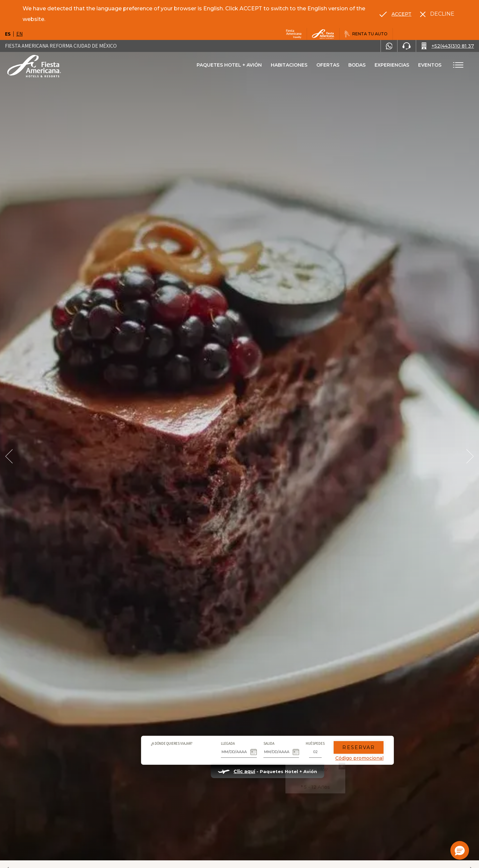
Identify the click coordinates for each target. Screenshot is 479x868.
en (19, 34)
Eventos (430, 65)
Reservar (331, 726)
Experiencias (392, 65)
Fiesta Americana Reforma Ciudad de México (61, 46)
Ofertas (328, 65)
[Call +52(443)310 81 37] (448, 46)
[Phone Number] (406, 46)
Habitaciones (289, 65)
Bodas (357, 65)
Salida (241, 722)
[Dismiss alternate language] (437, 14)
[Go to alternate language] (396, 14)
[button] (460, 850)
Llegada (200, 722)
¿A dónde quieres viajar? (144, 722)
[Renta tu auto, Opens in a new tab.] (366, 34)
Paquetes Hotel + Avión (229, 67)
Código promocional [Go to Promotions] (331, 737)
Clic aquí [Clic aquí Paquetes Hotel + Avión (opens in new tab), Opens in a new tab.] (216, 750)
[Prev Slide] (9, 456)
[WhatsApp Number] (389, 46)
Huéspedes (288, 722)
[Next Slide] (470, 456)
